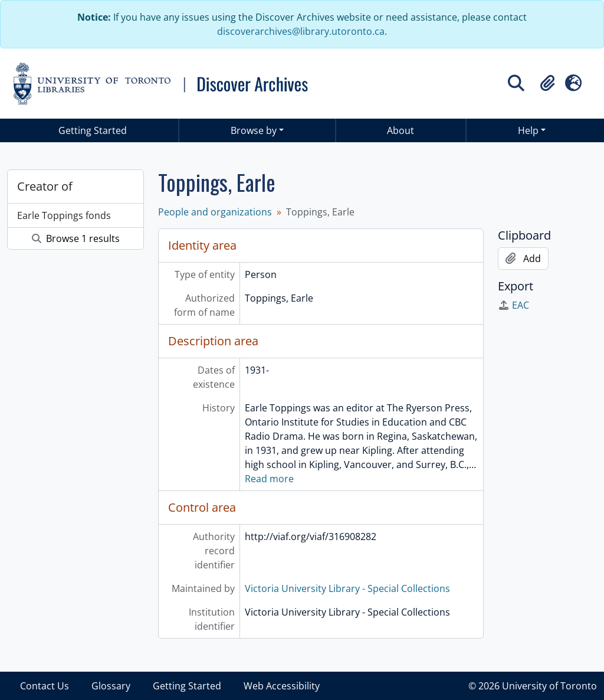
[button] (547, 83)
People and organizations (215, 212)
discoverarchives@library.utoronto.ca (301, 31)
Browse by (254, 130)
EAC (513, 305)
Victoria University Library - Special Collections (347, 588)
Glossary (111, 686)
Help (528, 130)
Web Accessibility (282, 686)
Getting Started (93, 130)
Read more (269, 479)
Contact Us (45, 686)
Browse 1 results (76, 238)
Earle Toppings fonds (64, 215)
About (401, 130)
